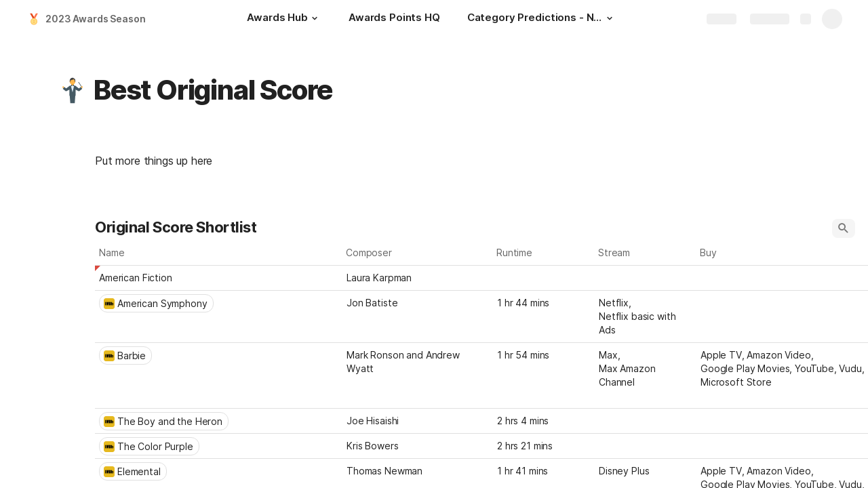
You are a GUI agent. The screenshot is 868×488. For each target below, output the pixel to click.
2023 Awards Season (95, 19)
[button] (315, 18)
